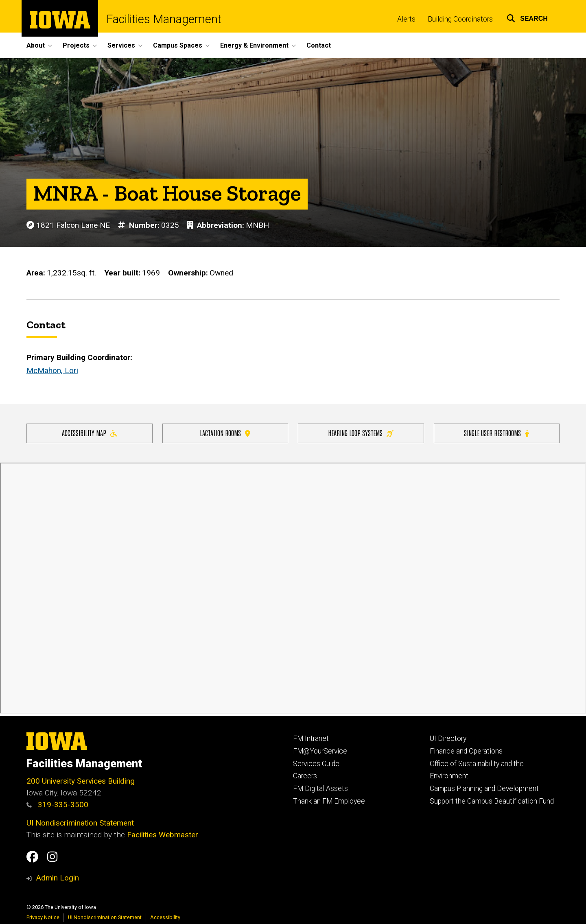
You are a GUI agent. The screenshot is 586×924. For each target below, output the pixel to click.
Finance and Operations (466, 751)
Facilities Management (164, 19)
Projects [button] (76, 45)
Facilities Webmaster (163, 835)
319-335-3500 (57, 805)
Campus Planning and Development (484, 789)
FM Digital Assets (320, 789)
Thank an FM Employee (329, 801)
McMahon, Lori (52, 371)
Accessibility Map (90, 433)
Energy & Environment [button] (254, 45)
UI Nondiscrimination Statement (80, 823)
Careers (305, 776)
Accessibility (165, 917)
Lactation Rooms (225, 433)
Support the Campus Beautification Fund (492, 801)
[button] (527, 17)
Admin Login (57, 878)
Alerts (406, 19)
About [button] (36, 45)
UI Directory (448, 738)
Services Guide (316, 764)
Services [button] (121, 45)
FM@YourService (320, 751)
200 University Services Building (81, 781)
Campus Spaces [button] (178, 45)
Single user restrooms (496, 433)
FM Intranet (311, 738)
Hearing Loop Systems (361, 433)
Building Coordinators (460, 19)
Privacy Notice (43, 917)
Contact (319, 45)
